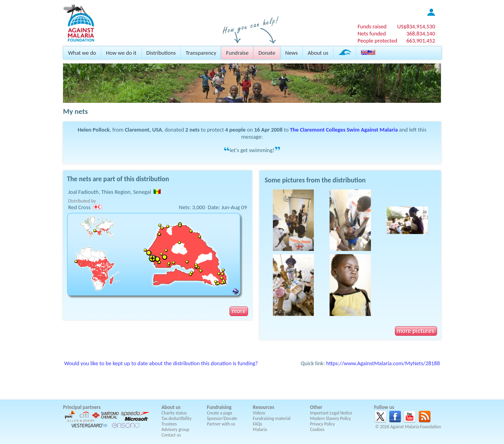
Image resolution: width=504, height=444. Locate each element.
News (291, 53)
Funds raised (372, 26)
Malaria (260, 429)
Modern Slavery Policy (330, 418)
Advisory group (175, 429)
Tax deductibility (176, 418)
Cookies (317, 429)
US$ (416, 26)
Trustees (169, 424)
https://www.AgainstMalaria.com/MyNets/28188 (383, 363)
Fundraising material (272, 418)
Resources (263, 407)
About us (318, 53)
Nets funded (372, 33)
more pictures (416, 331)
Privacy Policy (322, 424)
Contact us (171, 435)
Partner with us (221, 424)
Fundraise (237, 53)
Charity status (174, 413)
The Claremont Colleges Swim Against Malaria (344, 130)
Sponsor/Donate (222, 418)
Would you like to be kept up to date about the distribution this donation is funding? (161, 363)
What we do (82, 53)
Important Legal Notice (331, 413)
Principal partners (82, 407)
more (239, 311)
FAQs (258, 424)
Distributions (161, 53)
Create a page (220, 413)
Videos (259, 413)
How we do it (121, 53)
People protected (377, 41)
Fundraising (219, 407)
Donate (267, 53)
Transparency (201, 53)
